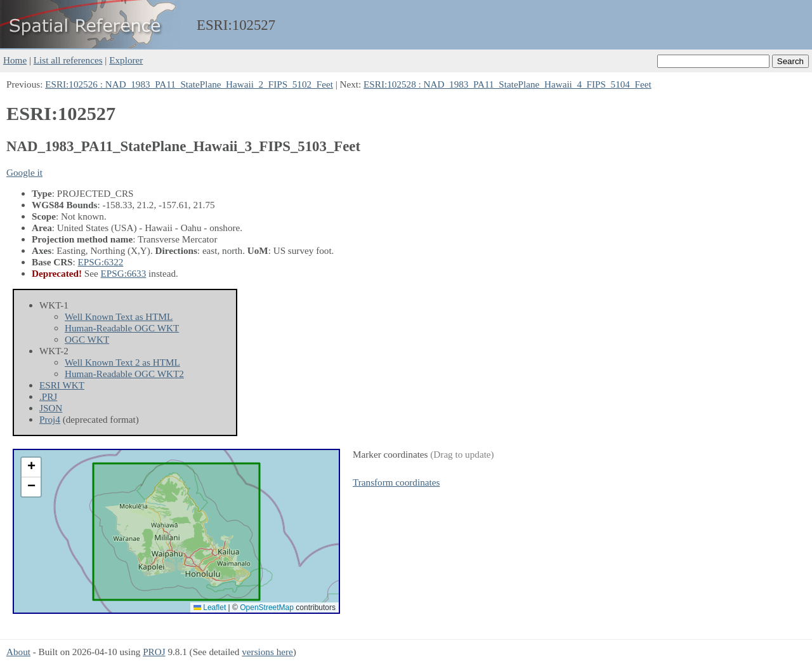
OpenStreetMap (267, 608)
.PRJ (48, 396)
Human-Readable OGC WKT (122, 328)
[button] (31, 468)
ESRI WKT (62, 385)
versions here (267, 652)
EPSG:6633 (124, 273)
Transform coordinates (396, 482)
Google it (24, 172)
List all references (68, 60)
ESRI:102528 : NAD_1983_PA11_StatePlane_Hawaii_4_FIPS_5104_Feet (507, 84)
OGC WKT (87, 339)
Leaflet (210, 608)
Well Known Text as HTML (119, 316)
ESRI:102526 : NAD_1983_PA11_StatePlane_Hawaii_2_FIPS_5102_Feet (189, 84)
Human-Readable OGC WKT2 (124, 374)
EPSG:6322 (101, 262)
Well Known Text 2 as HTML (122, 362)
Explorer (126, 60)
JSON (51, 408)
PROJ (154, 652)
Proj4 (50, 419)
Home (15, 60)
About (18, 652)
